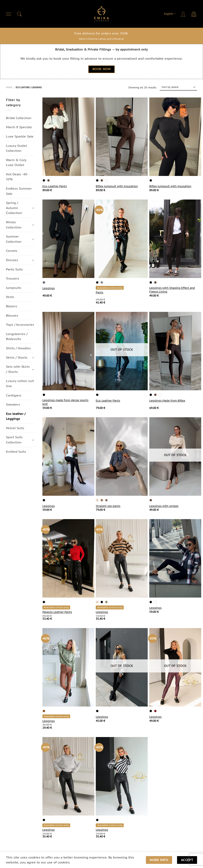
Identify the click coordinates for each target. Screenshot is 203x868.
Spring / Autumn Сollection (14, 208)
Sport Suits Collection (14, 440)
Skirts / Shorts (17, 357)
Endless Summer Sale (19, 191)
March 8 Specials (19, 127)
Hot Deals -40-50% (17, 177)
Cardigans (14, 395)
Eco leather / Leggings (16, 416)
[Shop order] (179, 87)
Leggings (49, 288)
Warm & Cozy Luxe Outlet (16, 162)
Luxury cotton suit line (20, 384)
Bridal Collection (19, 118)
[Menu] (9, 14)
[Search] (19, 14)
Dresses (12, 260)
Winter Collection (14, 225)
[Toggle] (33, 208)
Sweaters (13, 404)
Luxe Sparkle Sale (20, 136)
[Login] (184, 14)
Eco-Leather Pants (55, 186)
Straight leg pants (108, 506)
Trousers (12, 279)
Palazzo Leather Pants (57, 612)
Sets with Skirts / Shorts (18, 369)
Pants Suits (14, 269)
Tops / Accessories (20, 325)
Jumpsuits (14, 288)
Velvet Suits (15, 428)
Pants (100, 292)
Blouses (12, 315)
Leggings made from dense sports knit (65, 402)
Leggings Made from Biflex (167, 401)
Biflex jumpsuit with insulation (117, 186)
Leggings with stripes (164, 506)
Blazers (11, 306)
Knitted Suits (16, 452)
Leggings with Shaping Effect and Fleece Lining (172, 290)
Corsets (12, 251)
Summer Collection (14, 239)
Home (9, 87)
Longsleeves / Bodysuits (17, 336)
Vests (10, 297)
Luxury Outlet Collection (16, 148)
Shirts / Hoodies (18, 348)
